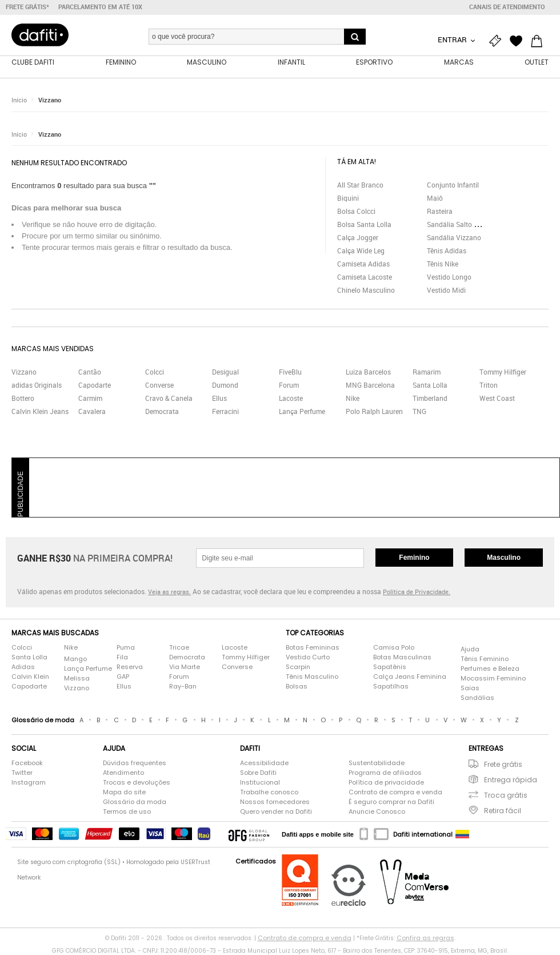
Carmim (90, 398)
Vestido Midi (446, 290)
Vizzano (50, 100)
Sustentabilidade (377, 763)
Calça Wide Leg (361, 250)
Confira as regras (425, 938)
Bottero (23, 398)
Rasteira (440, 211)
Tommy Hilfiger (503, 372)
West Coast (497, 398)
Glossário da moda (135, 802)
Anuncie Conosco (377, 811)
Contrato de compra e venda (395, 792)
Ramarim (427, 372)
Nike (353, 398)
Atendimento (123, 773)
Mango (75, 659)
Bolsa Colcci (356, 211)
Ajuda (470, 649)
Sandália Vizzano (454, 237)
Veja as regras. (169, 592)
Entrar (453, 39)
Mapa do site (124, 792)
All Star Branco (360, 185)
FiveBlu (290, 372)
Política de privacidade (386, 782)
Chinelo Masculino (366, 290)
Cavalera (92, 411)
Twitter (22, 773)
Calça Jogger (358, 237)
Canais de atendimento (507, 7)
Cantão (90, 372)
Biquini (348, 198)
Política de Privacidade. (417, 592)
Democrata (162, 411)
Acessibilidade (264, 763)
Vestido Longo (449, 277)
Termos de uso (127, 811)
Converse (159, 385)
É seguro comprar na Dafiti (391, 802)
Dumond (225, 385)
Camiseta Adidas (363, 264)
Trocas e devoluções (137, 782)
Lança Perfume (302, 411)
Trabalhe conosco (269, 792)
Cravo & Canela (169, 398)
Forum (289, 385)
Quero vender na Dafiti (276, 811)
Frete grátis (503, 764)
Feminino (414, 558)
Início (19, 100)
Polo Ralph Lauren (374, 411)
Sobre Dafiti (258, 773)
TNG (419, 411)
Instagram (29, 782)
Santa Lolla (430, 385)
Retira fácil (503, 811)
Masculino (504, 558)
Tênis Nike (443, 264)
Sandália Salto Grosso (461, 224)
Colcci (155, 372)
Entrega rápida (511, 780)
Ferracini (225, 411)
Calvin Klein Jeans (40, 411)
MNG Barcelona (370, 385)
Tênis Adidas (447, 250)
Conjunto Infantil (453, 185)
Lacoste (291, 398)
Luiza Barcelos (368, 372)
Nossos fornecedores (275, 802)
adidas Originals (37, 385)
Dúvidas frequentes (135, 763)
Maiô (435, 198)
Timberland (430, 398)
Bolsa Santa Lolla (364, 224)
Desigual (225, 372)
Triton (489, 385)
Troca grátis (506, 795)
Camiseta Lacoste (365, 277)
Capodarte (95, 385)
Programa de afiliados (385, 773)
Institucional (260, 782)
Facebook (27, 763)
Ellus (219, 398)
